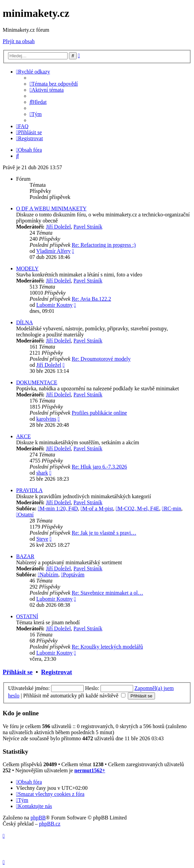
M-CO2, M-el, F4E (137, 508)
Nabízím (48, 575)
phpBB (38, 818)
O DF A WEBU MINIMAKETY (51, 208)
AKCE (24, 436)
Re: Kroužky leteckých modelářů (107, 647)
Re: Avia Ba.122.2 (91, 299)
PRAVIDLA (29, 490)
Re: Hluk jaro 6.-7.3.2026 (99, 467)
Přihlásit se (18, 672)
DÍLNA (25, 322)
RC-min (172, 508)
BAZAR (25, 556)
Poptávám (73, 575)
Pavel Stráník (88, 227)
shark (42, 473)
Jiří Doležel (58, 227)
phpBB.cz (50, 824)
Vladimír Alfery (54, 251)
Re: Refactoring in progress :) (104, 245)
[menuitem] (54, 84)
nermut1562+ (90, 770)
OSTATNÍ (27, 616)
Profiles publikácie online (99, 413)
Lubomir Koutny (54, 305)
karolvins (46, 419)
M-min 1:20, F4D (58, 508)
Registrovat (56, 672)
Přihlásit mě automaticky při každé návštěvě (74, 696)
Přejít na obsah (19, 41)
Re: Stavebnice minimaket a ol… (107, 593)
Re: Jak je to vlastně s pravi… (104, 533)
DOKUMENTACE (37, 382)
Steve (42, 539)
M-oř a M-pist (97, 508)
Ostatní (25, 515)
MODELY (27, 268)
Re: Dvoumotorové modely (101, 359)
